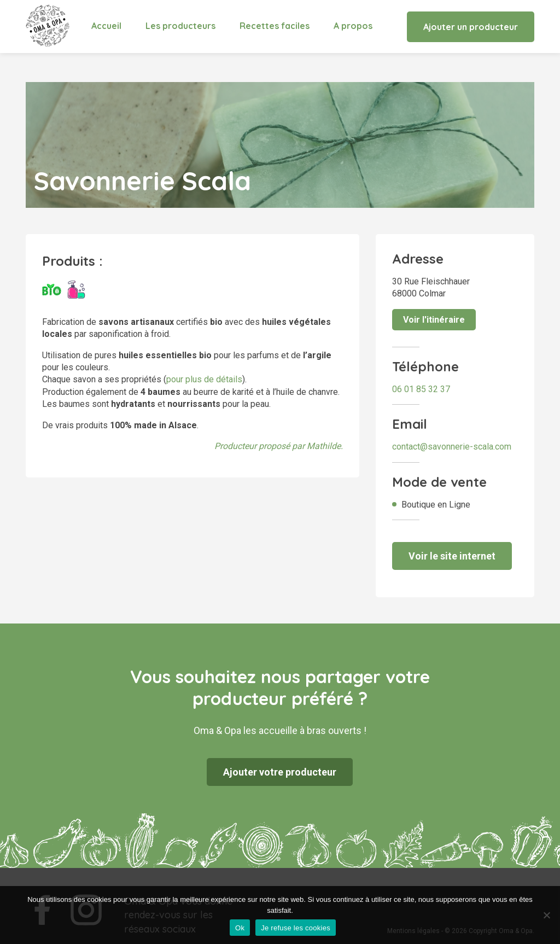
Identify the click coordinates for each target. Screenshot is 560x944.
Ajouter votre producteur (280, 772)
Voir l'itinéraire (434, 320)
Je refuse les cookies (296, 928)
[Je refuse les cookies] (546, 915)
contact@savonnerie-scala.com (452, 447)
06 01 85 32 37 (421, 389)
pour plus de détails (204, 379)
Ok (240, 928)
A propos (353, 26)
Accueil (106, 26)
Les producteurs (180, 26)
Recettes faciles (275, 26)
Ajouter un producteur (471, 27)
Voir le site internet (452, 556)
